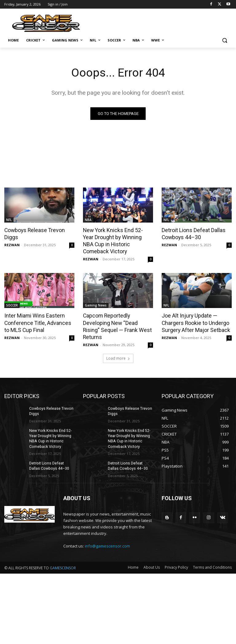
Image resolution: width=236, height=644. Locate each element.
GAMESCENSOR (63, 550)
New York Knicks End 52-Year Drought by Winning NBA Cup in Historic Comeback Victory (116, 237)
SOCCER (12, 297)
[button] (224, 40)
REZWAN (12, 244)
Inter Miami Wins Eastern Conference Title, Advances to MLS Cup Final (39, 314)
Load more (118, 342)
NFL (9, 220)
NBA (88, 220)
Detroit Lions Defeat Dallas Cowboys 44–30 (193, 233)
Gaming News (96, 297)
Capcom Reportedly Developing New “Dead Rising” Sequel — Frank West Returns (118, 314)
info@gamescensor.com (107, 528)
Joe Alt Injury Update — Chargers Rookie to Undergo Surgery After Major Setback (194, 314)
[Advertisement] (160, 22)
